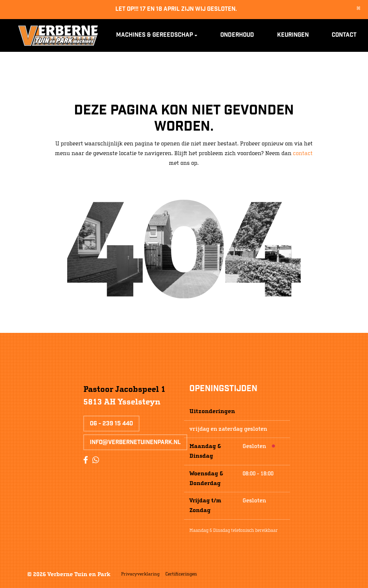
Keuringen (293, 35)
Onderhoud (237, 35)
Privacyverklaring (140, 574)
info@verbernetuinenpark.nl (135, 443)
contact (303, 153)
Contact (344, 35)
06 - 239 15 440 (111, 424)
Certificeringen (181, 574)
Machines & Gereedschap (155, 35)
